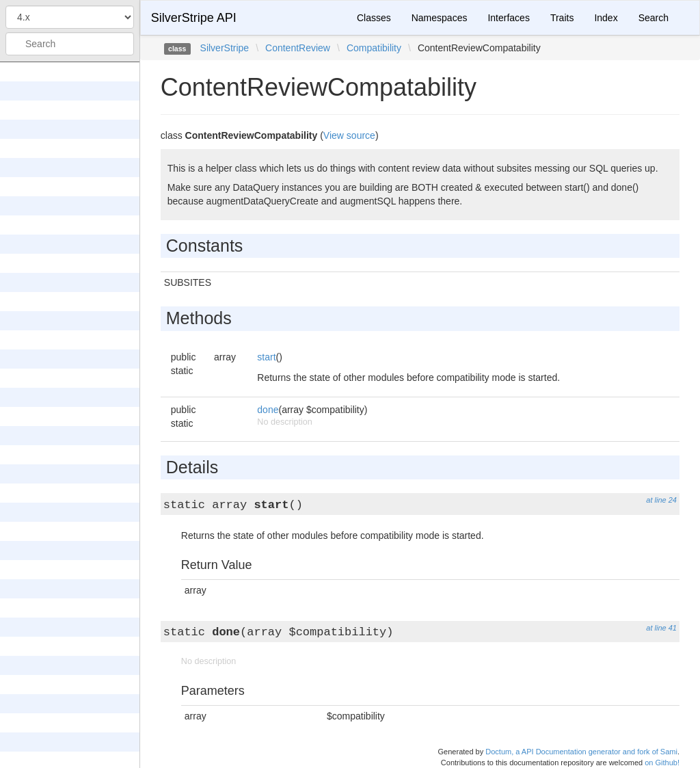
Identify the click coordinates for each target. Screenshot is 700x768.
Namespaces (440, 18)
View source (349, 135)
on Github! (662, 763)
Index (606, 18)
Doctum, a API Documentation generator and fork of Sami (581, 752)
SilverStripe (225, 48)
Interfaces (508, 18)
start (266, 357)
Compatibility (374, 48)
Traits (562, 18)
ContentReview (298, 48)
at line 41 (661, 628)
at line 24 (661, 500)
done (268, 410)
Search (654, 18)
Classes (374, 18)
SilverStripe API (194, 18)
